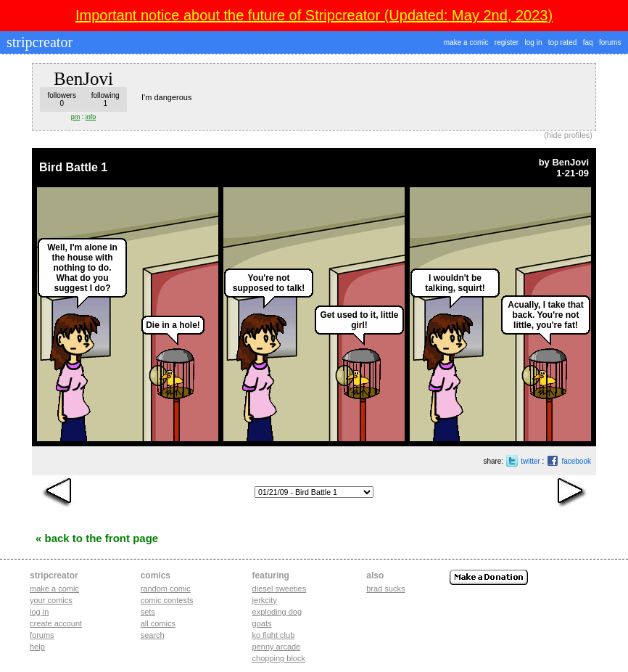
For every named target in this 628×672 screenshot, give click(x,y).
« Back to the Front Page (97, 538)
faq (588, 42)
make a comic (466, 42)
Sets (148, 612)
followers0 (61, 99)
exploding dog (277, 612)
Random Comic (166, 589)
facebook (576, 461)
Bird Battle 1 (73, 167)
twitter (530, 461)
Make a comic (54, 589)
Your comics (51, 600)
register (507, 42)
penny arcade (277, 647)
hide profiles (568, 135)
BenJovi (570, 162)
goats (262, 623)
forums (610, 42)
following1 (106, 99)
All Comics (158, 623)
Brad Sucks (385, 589)
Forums (42, 635)
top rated (562, 42)
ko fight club (274, 635)
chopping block (279, 658)
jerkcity (265, 600)
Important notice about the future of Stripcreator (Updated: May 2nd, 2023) (314, 15)
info (91, 117)
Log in (39, 612)
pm (76, 117)
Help (37, 647)
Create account (56, 623)
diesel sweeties (280, 589)
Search (153, 635)
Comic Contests (167, 600)
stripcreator (38, 42)
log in (534, 42)
